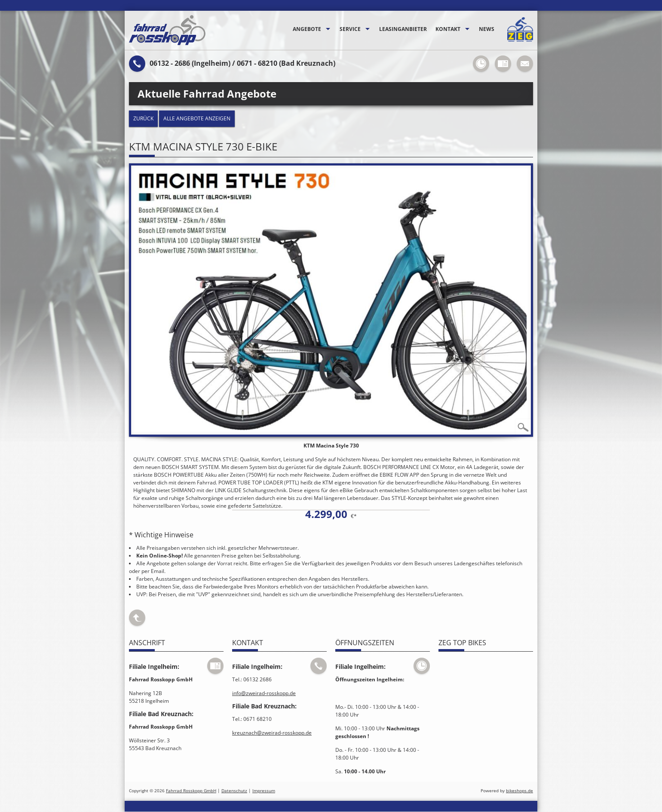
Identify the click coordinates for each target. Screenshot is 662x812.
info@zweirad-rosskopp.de (264, 693)
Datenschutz (234, 791)
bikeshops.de (519, 791)
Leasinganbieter (403, 29)
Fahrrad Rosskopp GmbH (191, 791)
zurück (143, 118)
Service (350, 29)
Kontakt (448, 29)
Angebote (307, 29)
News (487, 29)
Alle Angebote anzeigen (197, 118)
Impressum (264, 791)
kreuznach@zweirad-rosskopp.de (272, 733)
